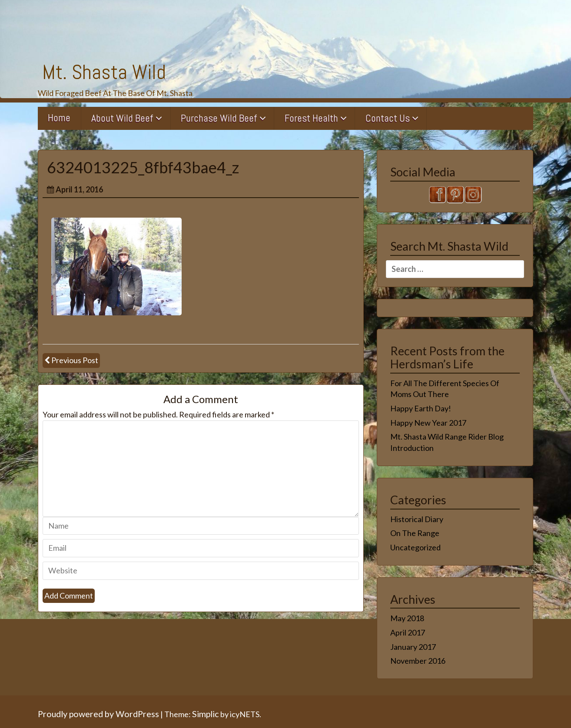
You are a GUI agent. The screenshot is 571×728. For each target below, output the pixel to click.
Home (59, 118)
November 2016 (418, 661)
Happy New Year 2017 (428, 423)
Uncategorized (415, 547)
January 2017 (413, 647)
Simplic (206, 714)
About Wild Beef (122, 118)
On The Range (415, 533)
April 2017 (408, 632)
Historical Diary (417, 519)
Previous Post (75, 360)
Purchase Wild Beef (219, 118)
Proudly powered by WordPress (98, 714)
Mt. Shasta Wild (104, 72)
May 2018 (407, 618)
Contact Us (388, 118)
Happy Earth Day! (421, 408)
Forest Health (311, 118)
